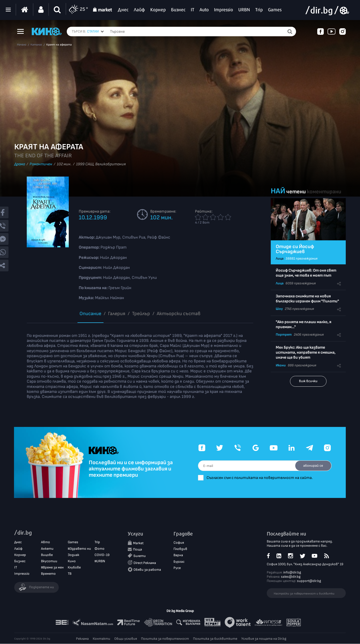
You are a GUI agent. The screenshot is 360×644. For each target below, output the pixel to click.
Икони (281, 365)
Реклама (82, 639)
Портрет (284, 335)
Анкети (47, 549)
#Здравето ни (79, 549)
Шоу (279, 309)
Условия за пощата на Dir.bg (264, 639)
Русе (177, 568)
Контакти (101, 639)
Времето (48, 574)
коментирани (324, 192)
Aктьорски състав (179, 314)
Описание (90, 314)
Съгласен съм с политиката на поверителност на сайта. (263, 478)
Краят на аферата (59, 45)
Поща (137, 550)
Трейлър (141, 314)
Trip (97, 542)
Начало (22, 45)
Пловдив (180, 549)
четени (296, 192)
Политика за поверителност (165, 639)
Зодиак (73, 555)
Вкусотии (49, 561)
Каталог (36, 45)
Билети (140, 556)
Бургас (179, 562)
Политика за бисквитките (215, 639)
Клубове (74, 568)
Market (138, 543)
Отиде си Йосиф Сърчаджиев (295, 249)
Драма (20, 164)
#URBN (100, 561)
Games (73, 542)
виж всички (308, 381)
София (179, 543)
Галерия (117, 314)
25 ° (78, 10)
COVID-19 (102, 555)
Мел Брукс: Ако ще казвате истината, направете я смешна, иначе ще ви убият (306, 353)
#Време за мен (52, 568)
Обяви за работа (147, 570)
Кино (72, 561)
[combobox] (95, 32)
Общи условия (126, 639)
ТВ (70, 574)
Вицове (47, 555)
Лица (280, 258)
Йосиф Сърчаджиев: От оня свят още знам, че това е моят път (306, 273)
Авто (45, 542)
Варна (178, 555)
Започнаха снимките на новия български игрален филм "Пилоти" (307, 299)
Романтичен (41, 164)
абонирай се (313, 466)
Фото (99, 549)
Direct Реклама (145, 563)
